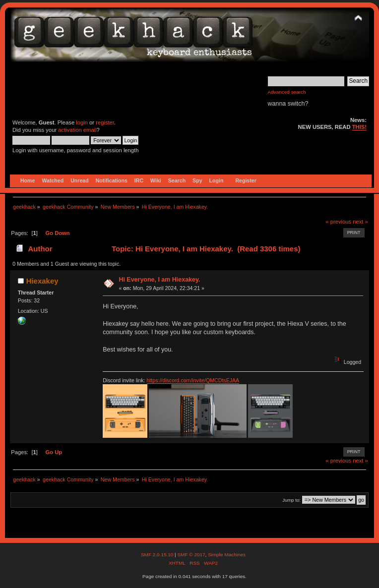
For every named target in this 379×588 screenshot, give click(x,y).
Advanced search (287, 92)
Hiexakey (42, 281)
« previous (338, 222)
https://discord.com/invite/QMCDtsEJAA (193, 380)
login (82, 122)
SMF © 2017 (191, 555)
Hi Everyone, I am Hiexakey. (159, 280)
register (105, 122)
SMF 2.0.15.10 (158, 555)
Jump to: (291, 500)
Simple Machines (227, 555)
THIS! (359, 127)
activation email (77, 130)
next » (360, 222)
